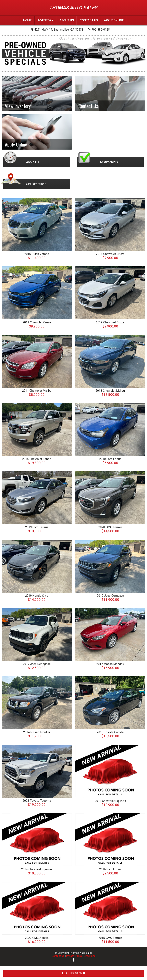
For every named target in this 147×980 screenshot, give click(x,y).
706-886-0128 (99, 29)
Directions (90, 956)
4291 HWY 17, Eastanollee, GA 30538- (58, 29)
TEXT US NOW (73, 973)
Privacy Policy (74, 956)
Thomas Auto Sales (73, 8)
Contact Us (58, 956)
